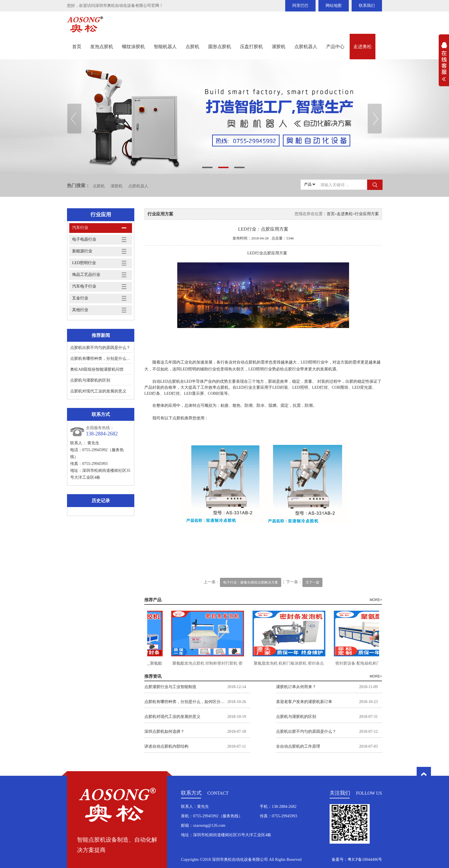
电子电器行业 (84, 239)
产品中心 (335, 47)
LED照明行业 (84, 263)
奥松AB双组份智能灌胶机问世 (97, 369)
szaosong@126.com (209, 825)
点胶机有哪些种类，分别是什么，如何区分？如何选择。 (120, 359)
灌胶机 (279, 47)
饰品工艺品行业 (86, 275)
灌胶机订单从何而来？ (296, 687)
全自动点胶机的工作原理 (298, 746)
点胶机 (192, 47)
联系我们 (367, 6)
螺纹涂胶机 (133, 47)
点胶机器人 (306, 47)
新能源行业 (82, 251)
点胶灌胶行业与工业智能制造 (170, 687)
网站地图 (334, 6)
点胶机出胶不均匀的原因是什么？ (100, 348)
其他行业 (80, 310)
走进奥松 (363, 47)
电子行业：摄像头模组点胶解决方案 (251, 582)
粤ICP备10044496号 (365, 860)
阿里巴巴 (300, 6)
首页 (77, 47)
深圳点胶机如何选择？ (164, 731)
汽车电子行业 (84, 286)
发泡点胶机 (102, 47)
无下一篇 (312, 582)
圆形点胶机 (220, 47)
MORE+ (376, 600)
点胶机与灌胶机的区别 (90, 380)
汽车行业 (80, 228)
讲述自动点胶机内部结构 (166, 746)
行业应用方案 (367, 214)
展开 (444, 65)
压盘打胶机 (251, 47)
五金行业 (80, 298)
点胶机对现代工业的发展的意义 (98, 391)
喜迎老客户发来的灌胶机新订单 (304, 702)
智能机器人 (165, 47)
